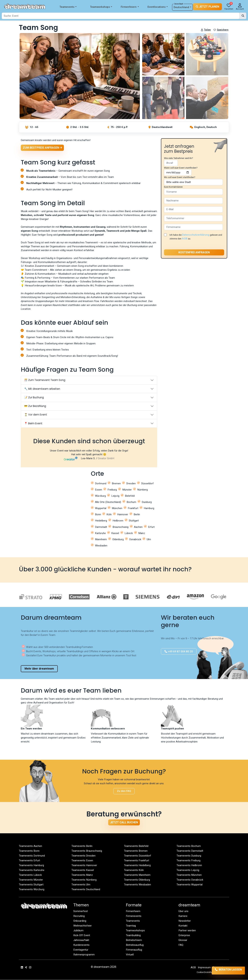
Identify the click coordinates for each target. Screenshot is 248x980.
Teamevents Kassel (83, 870)
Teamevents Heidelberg (137, 865)
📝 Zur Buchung (34, 397)
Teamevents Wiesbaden (137, 885)
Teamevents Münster (31, 880)
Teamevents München (189, 875)
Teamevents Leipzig (188, 870)
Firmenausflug (134, 950)
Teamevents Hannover (84, 865)
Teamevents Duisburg (189, 856)
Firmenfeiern (130, 7)
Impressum (204, 968)
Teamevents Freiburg (188, 860)
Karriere (183, 916)
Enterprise (184, 935)
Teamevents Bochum (189, 846)
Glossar (183, 940)
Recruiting (79, 916)
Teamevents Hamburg (31, 865)
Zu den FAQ (124, 791)
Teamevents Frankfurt (137, 860)
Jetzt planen (207, 7)
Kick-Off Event (82, 935)
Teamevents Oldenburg (137, 880)
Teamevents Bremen (136, 851)
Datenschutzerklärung (196, 235)
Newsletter (185, 921)
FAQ (181, 945)
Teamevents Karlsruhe (32, 870)
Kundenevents (81, 945)
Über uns (183, 911)
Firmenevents (134, 916)
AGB (185, 239)
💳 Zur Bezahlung (35, 406)
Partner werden (187, 930)
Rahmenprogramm (84, 955)
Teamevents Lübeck (30, 875)
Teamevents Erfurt (29, 860)
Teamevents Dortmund (32, 856)
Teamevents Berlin (82, 846)
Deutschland (182, 7)
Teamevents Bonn (29, 851)
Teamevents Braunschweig (87, 851)
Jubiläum (78, 930)
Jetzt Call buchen (124, 822)
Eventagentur (81, 950)
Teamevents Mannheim (137, 875)
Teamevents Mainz (82, 875)
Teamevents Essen (82, 860)
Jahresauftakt (81, 940)
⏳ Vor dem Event (36, 415)
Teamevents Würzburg (32, 889)
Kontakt (183, 926)
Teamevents (68, 7)
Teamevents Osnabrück (190, 880)
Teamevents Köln (134, 870)
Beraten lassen (224, 971)
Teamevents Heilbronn (189, 865)
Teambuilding (133, 935)
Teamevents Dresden (83, 856)
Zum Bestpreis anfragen (42, 148)
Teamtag (131, 926)
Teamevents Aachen (30, 846)
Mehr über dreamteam (39, 669)
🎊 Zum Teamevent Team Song (45, 380)
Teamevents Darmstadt (190, 851)
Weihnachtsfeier (83, 926)
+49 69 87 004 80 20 (179, 651)
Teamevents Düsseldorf (138, 856)
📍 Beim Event (33, 423)
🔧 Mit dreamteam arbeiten (42, 389)
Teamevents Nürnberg (84, 880)
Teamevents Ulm (81, 885)
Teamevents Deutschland (86, 889)
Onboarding (80, 921)
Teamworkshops (101, 7)
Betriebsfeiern (134, 940)
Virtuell (130, 955)
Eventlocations (158, 7)
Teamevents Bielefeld (136, 846)
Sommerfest (81, 911)
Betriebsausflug (135, 945)
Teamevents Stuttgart (31, 885)
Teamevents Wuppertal (190, 885)
